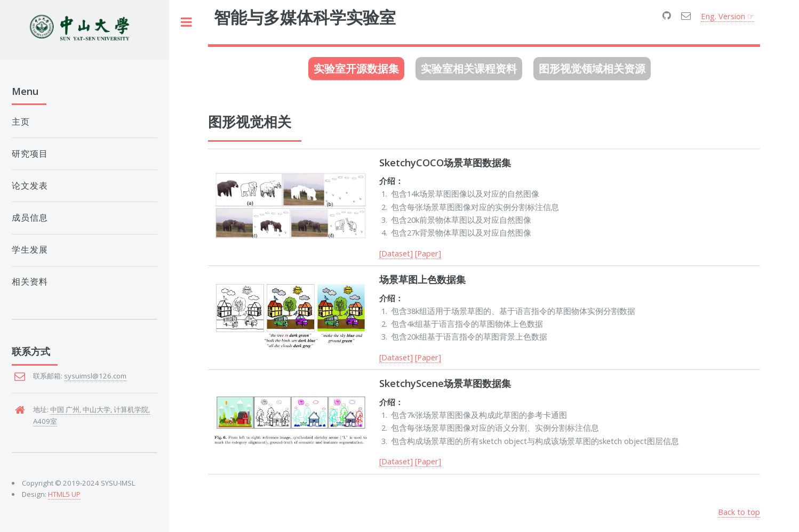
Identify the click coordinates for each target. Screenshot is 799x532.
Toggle (187, 22)
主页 (21, 122)
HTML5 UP (64, 494)
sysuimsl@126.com (95, 376)
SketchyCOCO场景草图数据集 (445, 162)
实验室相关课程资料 (469, 68)
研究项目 (30, 154)
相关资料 (30, 282)
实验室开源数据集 (356, 68)
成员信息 (30, 218)
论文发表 (30, 186)
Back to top (739, 512)
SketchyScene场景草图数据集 (445, 383)
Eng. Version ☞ (728, 16)
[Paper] (428, 253)
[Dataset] (396, 253)
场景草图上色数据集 (422, 279)
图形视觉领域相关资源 (592, 68)
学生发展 (30, 250)
